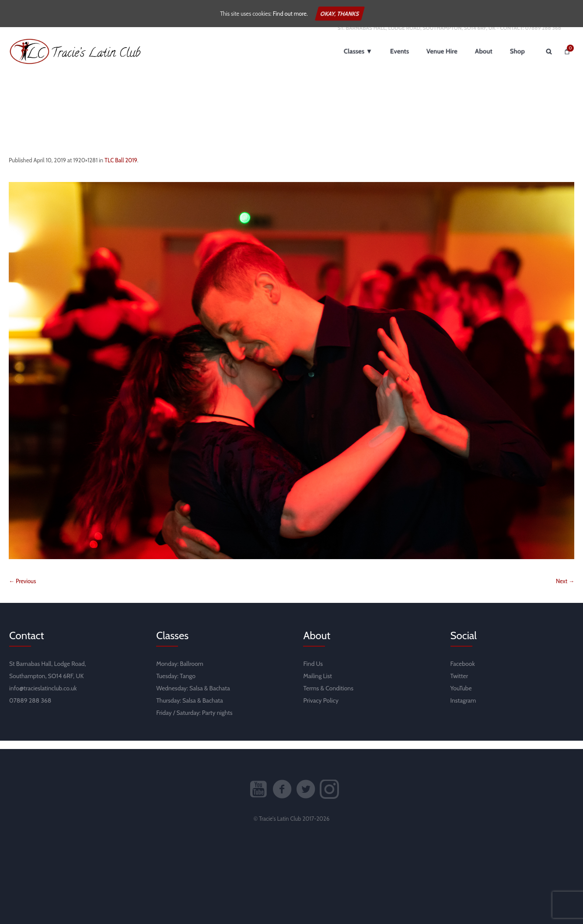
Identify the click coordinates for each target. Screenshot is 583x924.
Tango (188, 684)
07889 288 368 (543, 36)
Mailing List (318, 684)
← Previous (22, 589)
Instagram (463, 709)
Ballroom (192, 672)
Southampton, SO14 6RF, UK (46, 684)
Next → (565, 589)
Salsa (196, 696)
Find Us (313, 672)
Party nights (217, 721)
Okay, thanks (340, 14)
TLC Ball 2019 (121, 168)
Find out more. (290, 14)
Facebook (463, 672)
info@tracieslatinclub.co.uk (43, 696)
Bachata (220, 696)
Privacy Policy (321, 709)
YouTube (461, 696)
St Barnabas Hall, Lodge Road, (48, 672)
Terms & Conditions (328, 696)
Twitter (459, 684)
